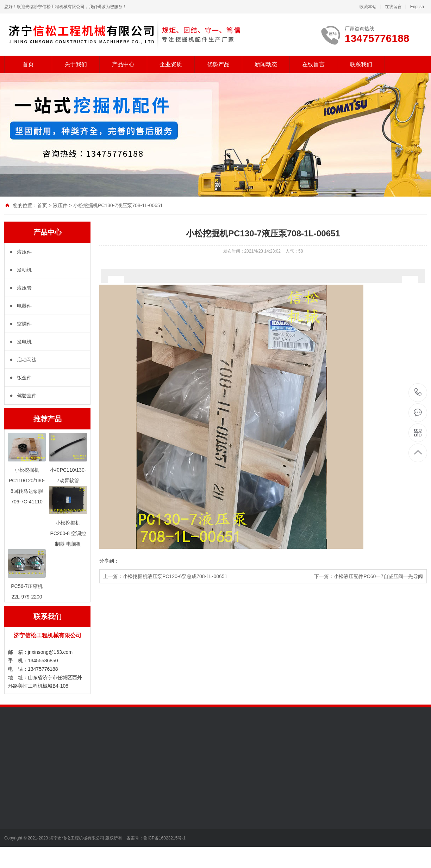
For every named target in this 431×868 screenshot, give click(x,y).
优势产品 (218, 64)
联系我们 (361, 64)
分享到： (109, 561)
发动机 (24, 270)
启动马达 (27, 360)
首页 (28, 64)
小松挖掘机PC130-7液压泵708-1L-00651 (118, 205)
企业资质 (171, 64)
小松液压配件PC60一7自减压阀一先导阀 (378, 576)
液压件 (60, 205)
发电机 (24, 342)
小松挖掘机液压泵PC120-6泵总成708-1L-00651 (175, 576)
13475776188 (418, 392)
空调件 (24, 324)
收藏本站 (368, 7)
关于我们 (76, 64)
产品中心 (123, 64)
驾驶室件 (27, 396)
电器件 (24, 306)
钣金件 (24, 378)
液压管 (24, 288)
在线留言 (393, 7)
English (417, 7)
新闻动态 (266, 64)
